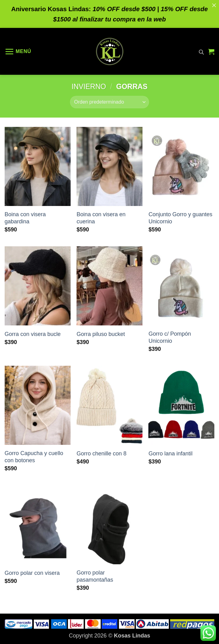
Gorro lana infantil (170, 454)
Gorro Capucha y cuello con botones (34, 457)
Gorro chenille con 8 (101, 454)
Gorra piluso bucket (101, 334)
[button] (18, 51)
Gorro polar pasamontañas (95, 576)
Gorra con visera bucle (33, 334)
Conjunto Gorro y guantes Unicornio (180, 218)
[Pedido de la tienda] (109, 102)
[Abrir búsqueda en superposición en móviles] (201, 51)
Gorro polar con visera (32, 573)
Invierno (89, 87)
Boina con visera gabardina (25, 218)
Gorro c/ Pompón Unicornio (170, 337)
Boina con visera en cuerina (101, 218)
